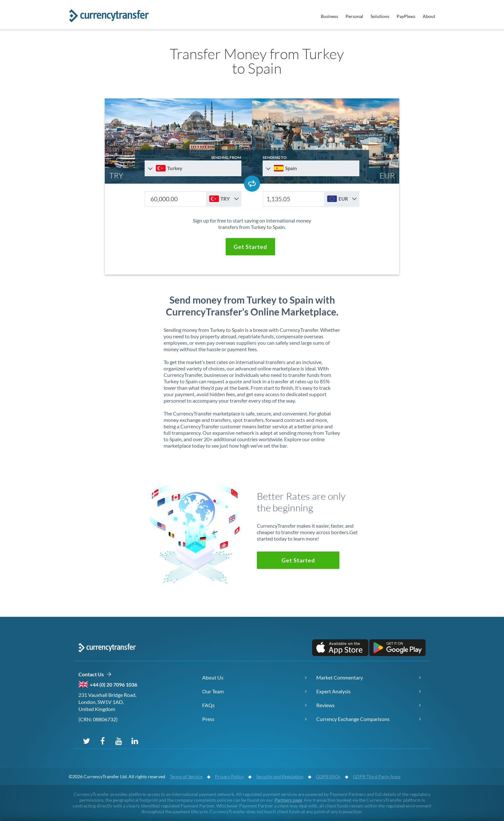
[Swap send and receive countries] (252, 184)
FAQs (208, 705)
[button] (250, 247)
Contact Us (95, 675)
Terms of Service (186, 776)
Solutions (380, 16)
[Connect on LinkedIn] (135, 741)
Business (329, 16)
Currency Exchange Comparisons (353, 719)
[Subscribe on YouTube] (119, 741)
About (429, 16)
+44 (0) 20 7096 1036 (113, 684)
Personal (354, 16)
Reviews (325, 705)
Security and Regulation (280, 776)
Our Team (213, 691)
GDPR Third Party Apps (377, 776)
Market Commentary (340, 677)
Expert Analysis (333, 691)
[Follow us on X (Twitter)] (86, 741)
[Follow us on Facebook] (103, 741)
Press (208, 719)
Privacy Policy (229, 776)
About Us (213, 677)
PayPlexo (406, 16)
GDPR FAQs (328, 776)
